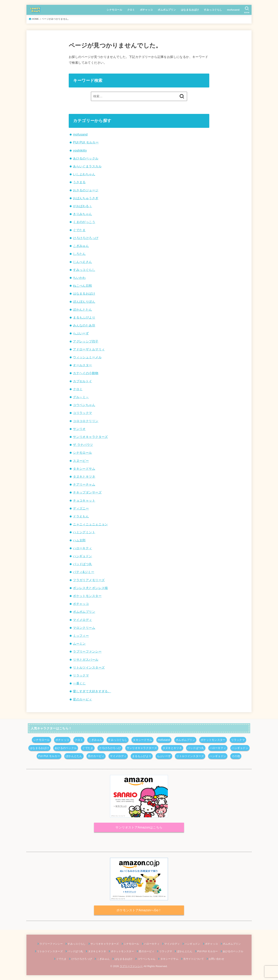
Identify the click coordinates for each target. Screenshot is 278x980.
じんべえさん (82, 262)
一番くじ (79, 683)
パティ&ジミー (84, 572)
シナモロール (114, 10)
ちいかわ (79, 278)
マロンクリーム (84, 628)
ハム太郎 (79, 540)
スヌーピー (81, 461)
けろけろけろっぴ (86, 238)
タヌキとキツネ (84, 476)
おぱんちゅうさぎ (86, 198)
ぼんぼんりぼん (84, 302)
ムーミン (79, 643)
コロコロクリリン (86, 421)
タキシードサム (84, 469)
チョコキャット (84, 500)
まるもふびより (84, 317)
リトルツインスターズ (89, 667)
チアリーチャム (84, 484)
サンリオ (79, 429)
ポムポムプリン (167, 10)
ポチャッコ (146, 10)
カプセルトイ (82, 381)
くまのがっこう (84, 222)
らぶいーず (81, 333)
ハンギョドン (82, 556)
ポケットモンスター (87, 596)
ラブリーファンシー (87, 651)
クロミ (131, 10)
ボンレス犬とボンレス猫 (90, 588)
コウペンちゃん (84, 405)
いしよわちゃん (84, 174)
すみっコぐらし (213, 10)
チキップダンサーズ (87, 492)
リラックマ (81, 675)
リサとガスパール (86, 660)
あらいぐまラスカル (87, 166)
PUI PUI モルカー (86, 142)
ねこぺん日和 (82, 286)
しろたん (79, 254)
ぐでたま (79, 230)
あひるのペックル (86, 158)
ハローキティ (82, 548)
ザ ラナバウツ (83, 445)
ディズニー (81, 508)
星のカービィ (82, 699)
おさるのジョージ (86, 190)
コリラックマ (82, 413)
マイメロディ (82, 620)
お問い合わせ (216, 959)
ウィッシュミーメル (87, 357)
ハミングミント (84, 532)
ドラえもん (81, 516)
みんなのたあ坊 (84, 325)
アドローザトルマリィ (89, 349)
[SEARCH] (247, 10)
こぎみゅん (81, 246)
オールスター (82, 365)
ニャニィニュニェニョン (90, 524)
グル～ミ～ (81, 397)
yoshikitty (80, 150)
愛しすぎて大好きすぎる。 (92, 691)
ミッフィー (81, 636)
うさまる (79, 182)
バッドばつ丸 (82, 564)
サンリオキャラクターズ (90, 437)
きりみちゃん (82, 214)
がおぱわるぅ (82, 206)
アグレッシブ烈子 (86, 341)
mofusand (233, 10)
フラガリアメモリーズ (89, 580)
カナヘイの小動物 (86, 373)
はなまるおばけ (190, 10)
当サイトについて (194, 959)
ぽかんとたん (82, 309)
